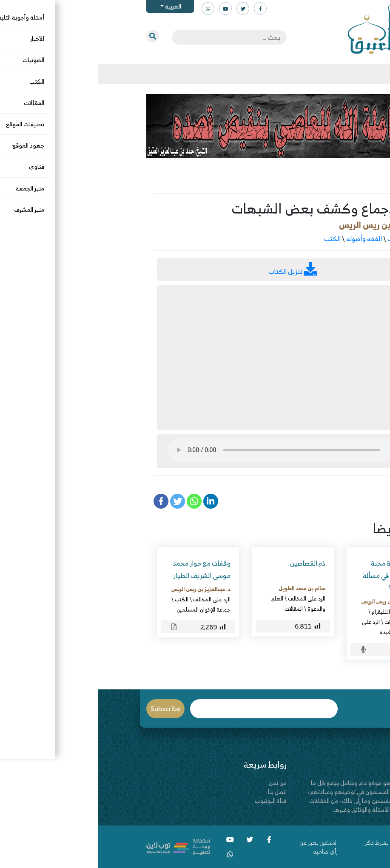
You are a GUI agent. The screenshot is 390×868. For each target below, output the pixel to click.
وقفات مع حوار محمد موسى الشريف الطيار (104, 569)
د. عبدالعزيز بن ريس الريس (288, 225)
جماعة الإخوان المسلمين (106, 609)
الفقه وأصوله (266, 239)
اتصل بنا (179, 792)
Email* (166, 709)
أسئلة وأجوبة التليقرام (298, 612)
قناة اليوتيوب (173, 801)
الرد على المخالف (313, 239)
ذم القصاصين (210, 563)
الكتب (235, 239)
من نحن (180, 783)
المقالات (196, 609)
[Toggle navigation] (342, 74)
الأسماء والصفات (305, 622)
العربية (75, 6)
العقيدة (291, 632)
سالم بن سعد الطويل (204, 588)
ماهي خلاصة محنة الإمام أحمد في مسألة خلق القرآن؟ (294, 575)
